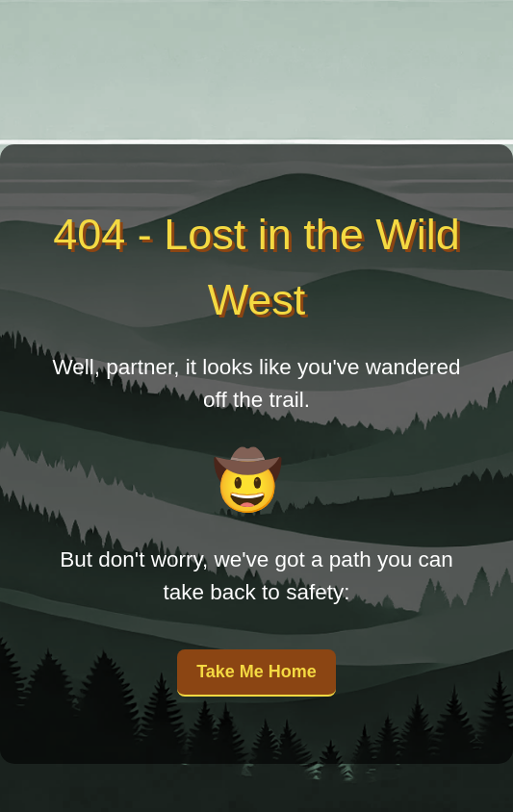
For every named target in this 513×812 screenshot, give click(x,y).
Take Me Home (256, 672)
